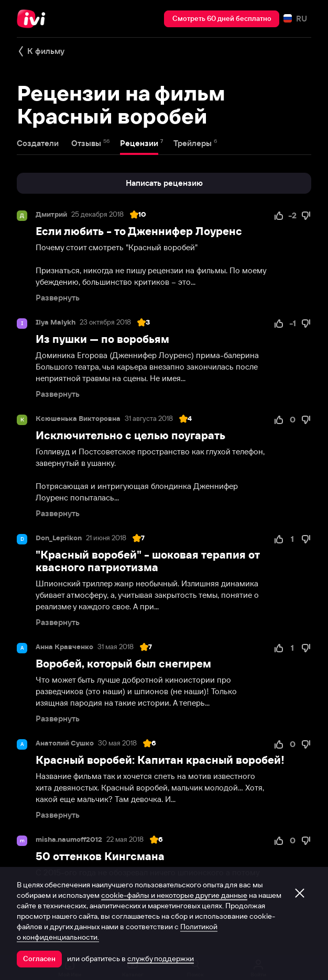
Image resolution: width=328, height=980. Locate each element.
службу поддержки (161, 959)
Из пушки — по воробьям (102, 339)
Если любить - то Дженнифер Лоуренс (139, 231)
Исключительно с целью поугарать (130, 435)
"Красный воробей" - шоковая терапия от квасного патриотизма (148, 561)
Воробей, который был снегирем (123, 664)
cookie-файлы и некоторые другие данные (174, 895)
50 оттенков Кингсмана (100, 856)
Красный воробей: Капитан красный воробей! (160, 760)
